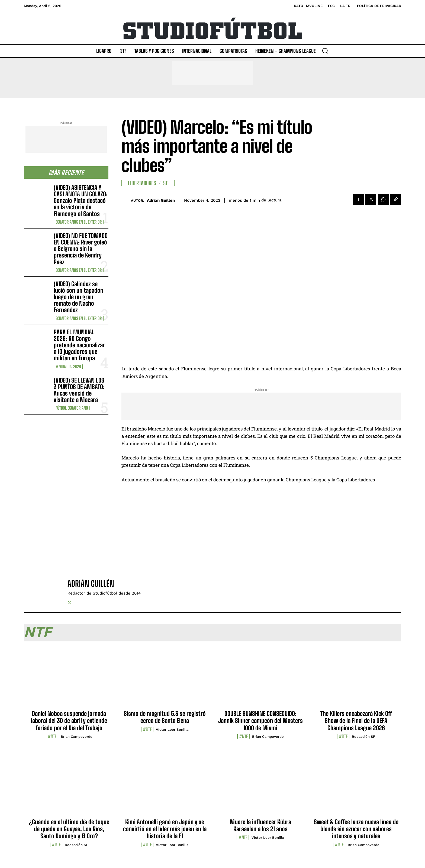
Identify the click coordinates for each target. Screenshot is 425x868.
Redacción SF (363, 737)
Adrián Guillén (161, 200)
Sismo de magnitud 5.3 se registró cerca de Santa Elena (165, 717)
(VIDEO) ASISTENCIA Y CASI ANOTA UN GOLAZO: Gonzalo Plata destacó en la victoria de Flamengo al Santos (81, 201)
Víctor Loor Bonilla (172, 730)
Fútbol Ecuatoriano (72, 408)
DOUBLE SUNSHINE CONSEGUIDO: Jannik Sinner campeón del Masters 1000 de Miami (260, 721)
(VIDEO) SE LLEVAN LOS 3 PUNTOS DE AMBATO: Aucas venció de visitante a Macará (79, 390)
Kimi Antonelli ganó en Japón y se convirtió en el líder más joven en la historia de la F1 (165, 829)
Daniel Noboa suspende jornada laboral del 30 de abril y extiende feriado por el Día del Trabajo (69, 721)
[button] (325, 51)
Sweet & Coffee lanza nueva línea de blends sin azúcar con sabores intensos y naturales (356, 829)
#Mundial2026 (68, 367)
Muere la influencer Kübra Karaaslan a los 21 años (260, 825)
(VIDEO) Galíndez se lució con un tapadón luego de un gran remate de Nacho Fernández (78, 297)
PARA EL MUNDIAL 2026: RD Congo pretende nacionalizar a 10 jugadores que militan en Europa (79, 345)
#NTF (52, 736)
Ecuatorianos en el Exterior (79, 222)
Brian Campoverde (77, 737)
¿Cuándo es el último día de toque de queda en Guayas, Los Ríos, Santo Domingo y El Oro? (69, 829)
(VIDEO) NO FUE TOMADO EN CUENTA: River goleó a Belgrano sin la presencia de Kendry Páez (81, 249)
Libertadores (142, 183)
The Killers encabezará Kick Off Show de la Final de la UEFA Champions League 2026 (356, 721)
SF (166, 183)
